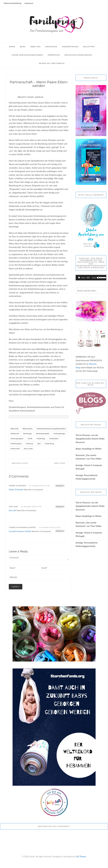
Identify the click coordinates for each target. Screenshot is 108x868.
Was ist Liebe (28, 449)
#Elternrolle (15, 429)
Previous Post (20, 463)
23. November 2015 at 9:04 (31, 506)
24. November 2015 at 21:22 (50, 527)
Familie (30, 439)
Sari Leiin (13, 506)
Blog (23, 47)
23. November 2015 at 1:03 (39, 486)
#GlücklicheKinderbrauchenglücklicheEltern (51, 429)
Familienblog (41, 439)
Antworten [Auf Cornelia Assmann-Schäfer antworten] (60, 531)
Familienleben (54, 439)
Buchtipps (89, 47)
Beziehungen (28, 434)
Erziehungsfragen (60, 434)
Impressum (29, 3)
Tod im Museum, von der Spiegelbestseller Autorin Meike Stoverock (90, 439)
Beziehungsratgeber (43, 434)
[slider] (88, 278)
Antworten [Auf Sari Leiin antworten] (60, 507)
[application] (91, 278)
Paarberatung (49, 444)
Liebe (39, 444)
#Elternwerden (28, 429)
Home (12, 47)
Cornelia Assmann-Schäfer (22, 527)
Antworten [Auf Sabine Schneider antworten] (60, 486)
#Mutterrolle (15, 434)
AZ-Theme (81, 856)
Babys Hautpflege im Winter (89, 449)
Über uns (36, 47)
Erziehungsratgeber (17, 439)
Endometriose (70, 47)
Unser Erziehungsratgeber (27, 55)
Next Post (60, 463)
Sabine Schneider (17, 486)
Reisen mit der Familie (52, 63)
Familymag (29, 444)
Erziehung (51, 47)
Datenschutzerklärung (12, 3)
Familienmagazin (16, 444)
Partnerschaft (15, 449)
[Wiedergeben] (79, 278)
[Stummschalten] (98, 278)
